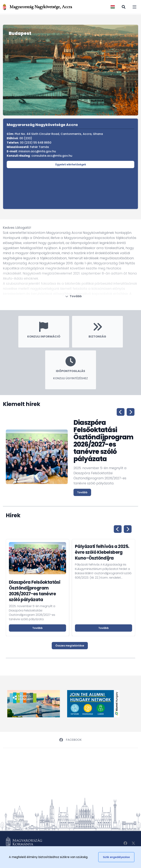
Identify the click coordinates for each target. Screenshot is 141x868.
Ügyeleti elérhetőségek (71, 164)
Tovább (73, 296)
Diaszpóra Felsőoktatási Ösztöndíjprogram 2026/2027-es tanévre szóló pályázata (35, 591)
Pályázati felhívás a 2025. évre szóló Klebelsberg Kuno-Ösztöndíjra (102, 552)
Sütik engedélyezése (116, 857)
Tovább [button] (37, 628)
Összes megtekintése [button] (70, 646)
